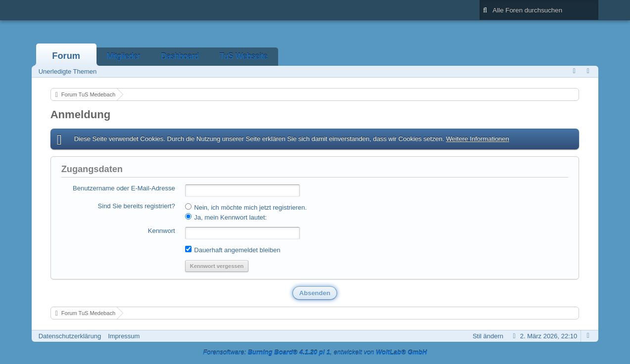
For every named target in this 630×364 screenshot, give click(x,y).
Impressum (124, 336)
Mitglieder (124, 56)
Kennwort (162, 231)
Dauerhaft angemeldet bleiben (233, 250)
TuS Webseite (244, 56)
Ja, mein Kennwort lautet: (226, 217)
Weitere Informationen (478, 139)
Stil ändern (488, 336)
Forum (66, 56)
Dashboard (180, 56)
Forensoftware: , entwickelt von (315, 352)
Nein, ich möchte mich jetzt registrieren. (246, 207)
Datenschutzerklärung (70, 336)
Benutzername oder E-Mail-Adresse (124, 188)
